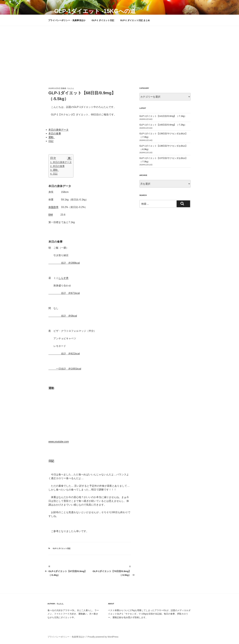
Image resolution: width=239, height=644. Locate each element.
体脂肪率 (53, 207)
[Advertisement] (119, 50)
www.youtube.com (59, 442)
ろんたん (71, 88)
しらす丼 (64, 278)
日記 (51, 141)
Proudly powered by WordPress (103, 637)
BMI (51, 215)
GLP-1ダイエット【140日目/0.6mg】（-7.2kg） (163, 125)
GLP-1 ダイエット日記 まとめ (135, 20)
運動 (52, 137)
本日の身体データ (58, 130)
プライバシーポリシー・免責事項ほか (67, 20)
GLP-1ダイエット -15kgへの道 (95, 11)
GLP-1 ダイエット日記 (103, 20)
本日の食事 (55, 133)
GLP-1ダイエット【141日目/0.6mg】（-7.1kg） (163, 116)
